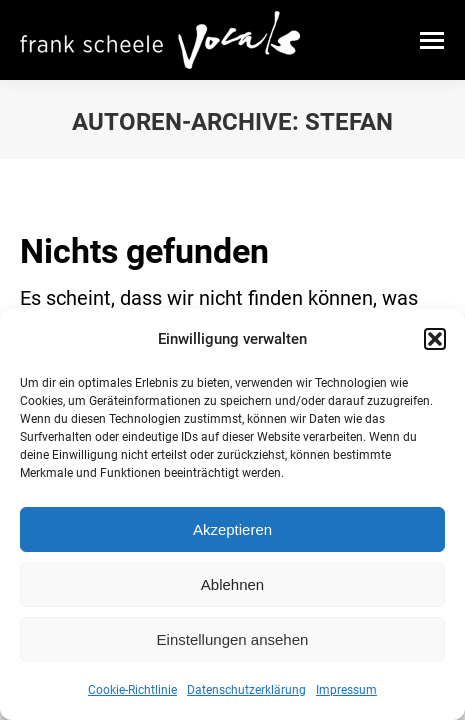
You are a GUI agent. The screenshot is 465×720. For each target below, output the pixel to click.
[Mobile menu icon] (432, 40)
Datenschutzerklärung (246, 690)
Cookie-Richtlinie (132, 690)
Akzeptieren (232, 529)
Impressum (346, 690)
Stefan (349, 122)
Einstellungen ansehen (233, 639)
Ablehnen (232, 584)
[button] (435, 339)
